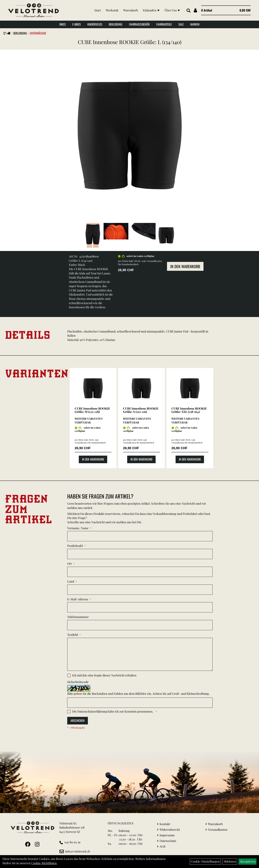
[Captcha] (140, 703)
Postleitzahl (75, 546)
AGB (162, 846)
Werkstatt (112, 10)
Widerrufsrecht (170, 830)
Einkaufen (151, 10)
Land (71, 581)
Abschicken (78, 720)
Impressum (167, 835)
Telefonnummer (78, 617)
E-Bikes (77, 24)
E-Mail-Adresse (78, 599)
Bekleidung (116, 24)
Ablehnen (230, 861)
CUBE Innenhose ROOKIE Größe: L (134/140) (130, 42)
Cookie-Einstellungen (205, 861)
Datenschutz (168, 841)
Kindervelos (95, 24)
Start (98, 10)
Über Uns (172, 10)
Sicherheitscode (78, 682)
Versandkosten (218, 830)
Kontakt (165, 824)
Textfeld (73, 635)
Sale (181, 24)
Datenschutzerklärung (92, 711)
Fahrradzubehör (139, 24)
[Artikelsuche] (188, 11)
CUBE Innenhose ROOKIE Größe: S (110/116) (141, 410)
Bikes (63, 24)
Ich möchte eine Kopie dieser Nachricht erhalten (104, 675)
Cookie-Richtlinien (44, 863)
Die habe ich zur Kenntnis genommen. (113, 711)
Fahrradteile (164, 24)
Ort (69, 564)
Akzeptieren (248, 861)
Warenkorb (131, 10)
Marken (195, 24)
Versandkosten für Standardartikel (90, 443)
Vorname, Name (78, 528)
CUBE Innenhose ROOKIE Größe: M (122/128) (92, 410)
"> (8, 33)
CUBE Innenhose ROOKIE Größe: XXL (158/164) (189, 410)
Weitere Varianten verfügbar (89, 420)
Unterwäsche (38, 33)
